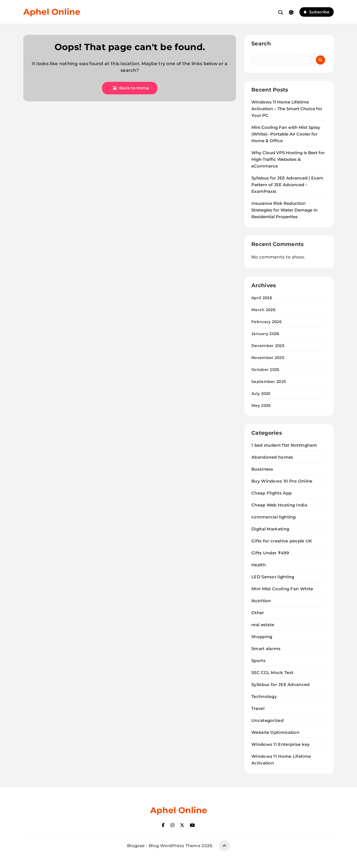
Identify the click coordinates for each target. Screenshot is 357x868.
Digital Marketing (270, 529)
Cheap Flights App (272, 493)
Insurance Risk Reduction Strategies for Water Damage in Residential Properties (284, 210)
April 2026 (262, 298)
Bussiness (262, 469)
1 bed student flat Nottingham (284, 445)
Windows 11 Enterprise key (281, 744)
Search (261, 44)
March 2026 (263, 310)
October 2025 (265, 370)
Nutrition (261, 601)
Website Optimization (275, 732)
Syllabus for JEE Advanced (281, 684)
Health (259, 565)
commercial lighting (274, 517)
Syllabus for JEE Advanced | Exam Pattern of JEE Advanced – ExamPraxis (287, 185)
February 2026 (266, 322)
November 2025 (268, 358)
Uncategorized (267, 720)
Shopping (262, 637)
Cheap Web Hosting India (279, 505)
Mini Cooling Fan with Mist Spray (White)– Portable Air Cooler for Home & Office (286, 134)
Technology (264, 696)
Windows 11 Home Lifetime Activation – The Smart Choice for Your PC (287, 109)
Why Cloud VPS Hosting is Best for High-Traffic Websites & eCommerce (288, 159)
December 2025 (268, 346)
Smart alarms (266, 649)
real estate (263, 625)
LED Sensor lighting (273, 577)
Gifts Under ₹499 (270, 553)
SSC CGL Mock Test (272, 672)
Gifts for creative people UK (282, 541)
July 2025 (261, 394)
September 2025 (269, 382)
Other (258, 613)
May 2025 (261, 405)
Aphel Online (52, 12)
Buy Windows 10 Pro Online (282, 481)
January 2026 (265, 334)
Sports (258, 661)
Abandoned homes (272, 457)
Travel (258, 708)
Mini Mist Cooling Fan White (282, 589)
